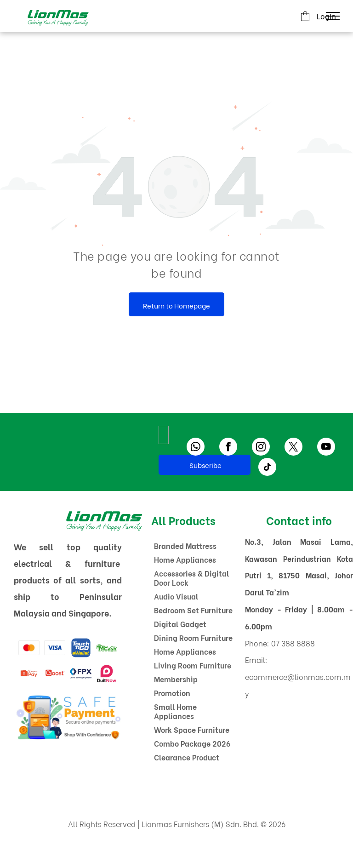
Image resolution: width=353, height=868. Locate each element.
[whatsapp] (196, 448)
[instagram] (261, 448)
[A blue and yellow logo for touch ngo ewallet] (80, 648)
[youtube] (326, 448)
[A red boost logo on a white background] (55, 674)
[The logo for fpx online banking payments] (80, 674)
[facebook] (228, 448)
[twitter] (293, 448)
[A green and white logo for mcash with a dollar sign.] (107, 648)
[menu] (333, 16)
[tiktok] (267, 468)
